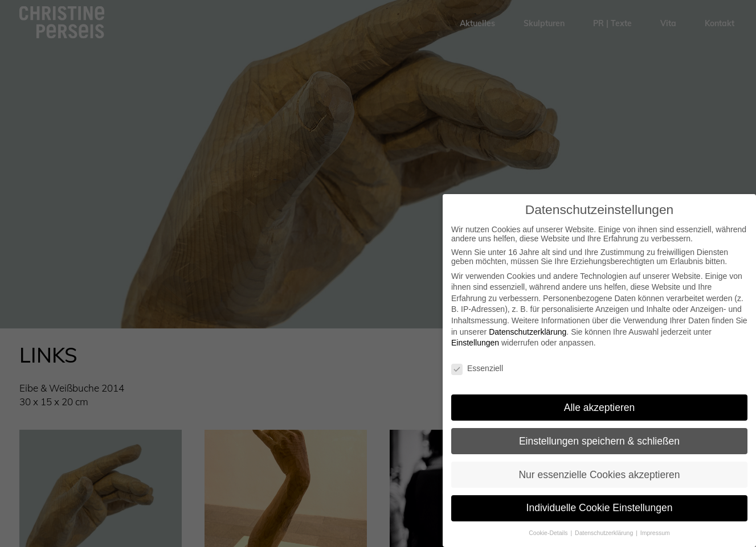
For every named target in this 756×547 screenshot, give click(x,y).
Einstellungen (475, 343)
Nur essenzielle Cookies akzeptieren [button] (599, 475)
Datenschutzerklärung (528, 332)
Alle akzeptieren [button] (600, 408)
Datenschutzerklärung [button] (605, 533)
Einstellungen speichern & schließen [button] (599, 441)
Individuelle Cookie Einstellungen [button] (600, 508)
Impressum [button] (655, 533)
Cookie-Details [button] (549, 533)
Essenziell (477, 368)
